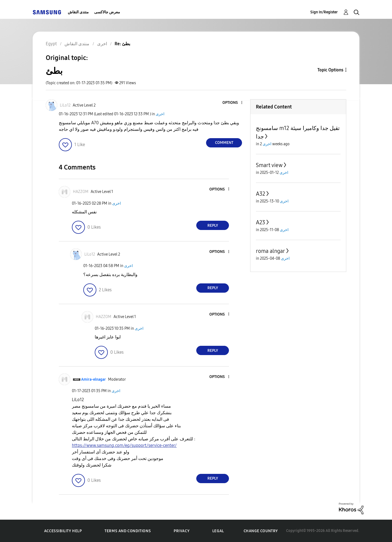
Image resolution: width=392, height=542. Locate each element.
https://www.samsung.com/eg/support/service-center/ (124, 445)
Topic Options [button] (330, 70)
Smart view (269, 165)
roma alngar (270, 251)
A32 (261, 194)
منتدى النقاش (78, 12)
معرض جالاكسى (107, 12)
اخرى (160, 114)
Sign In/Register (324, 12)
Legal (218, 531)
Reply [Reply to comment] (213, 225)
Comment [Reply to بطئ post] (224, 143)
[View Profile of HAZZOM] (81, 192)
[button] (233, 103)
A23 (261, 222)
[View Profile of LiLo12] (65, 105)
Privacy (182, 531)
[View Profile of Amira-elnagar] (94, 379)
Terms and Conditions (128, 531)
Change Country (261, 531)
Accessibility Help (63, 531)
